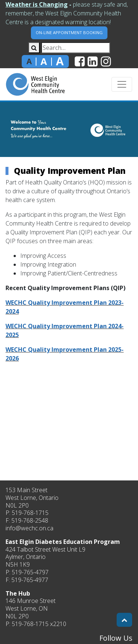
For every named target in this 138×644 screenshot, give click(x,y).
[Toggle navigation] (122, 84)
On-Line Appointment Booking (69, 32)
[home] (35, 84)
